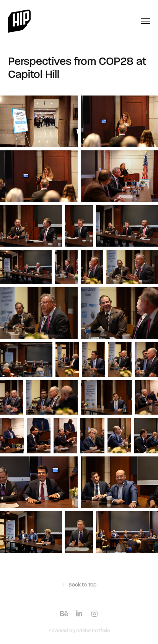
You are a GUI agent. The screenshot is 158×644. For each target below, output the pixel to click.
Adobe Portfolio (93, 631)
